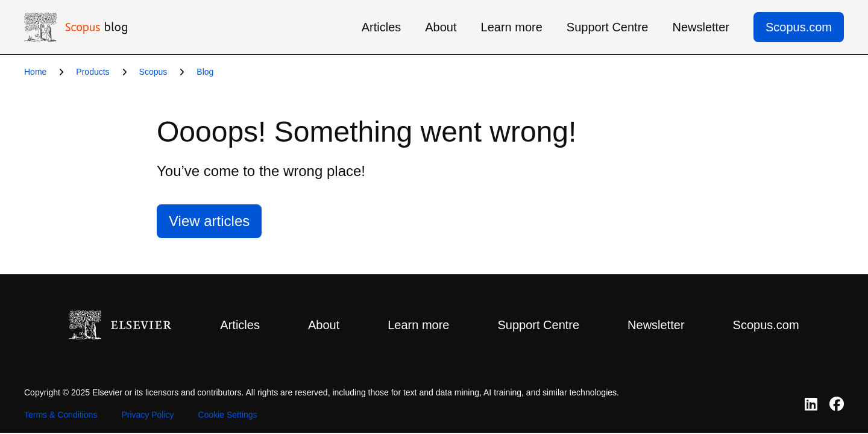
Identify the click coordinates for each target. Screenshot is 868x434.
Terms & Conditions (61, 415)
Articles (382, 27)
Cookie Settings (228, 415)
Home (35, 72)
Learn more (512, 27)
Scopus (153, 72)
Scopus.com (799, 27)
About (441, 27)
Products (93, 72)
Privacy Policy (147, 415)
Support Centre (608, 27)
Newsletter (700, 27)
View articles (209, 221)
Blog (205, 72)
